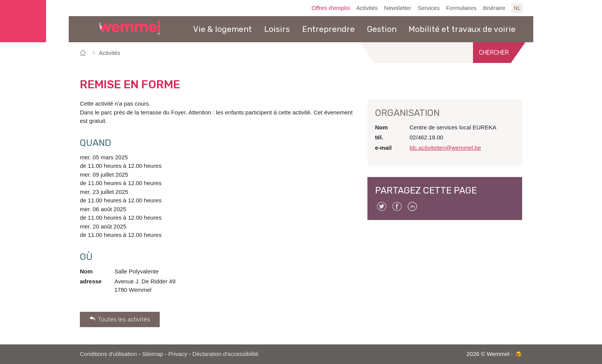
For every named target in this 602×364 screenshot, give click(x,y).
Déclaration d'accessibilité (225, 354)
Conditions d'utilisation (108, 354)
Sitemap (153, 354)
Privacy (178, 354)
